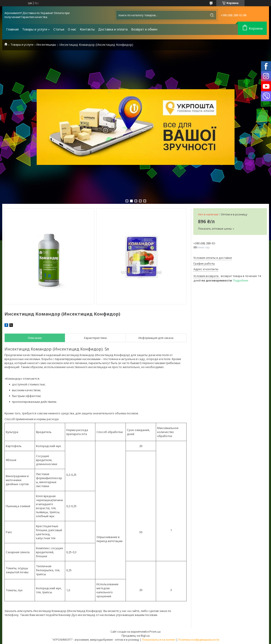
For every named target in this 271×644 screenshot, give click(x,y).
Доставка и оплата (113, 29)
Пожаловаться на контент (159, 640)
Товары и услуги (35, 29)
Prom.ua (155, 632)
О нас (72, 29)
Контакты (87, 29)
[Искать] (212, 15)
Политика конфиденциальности (199, 640)
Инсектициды (46, 45)
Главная (12, 29)
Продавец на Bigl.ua (136, 636)
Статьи (59, 29)
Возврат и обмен (144, 29)
